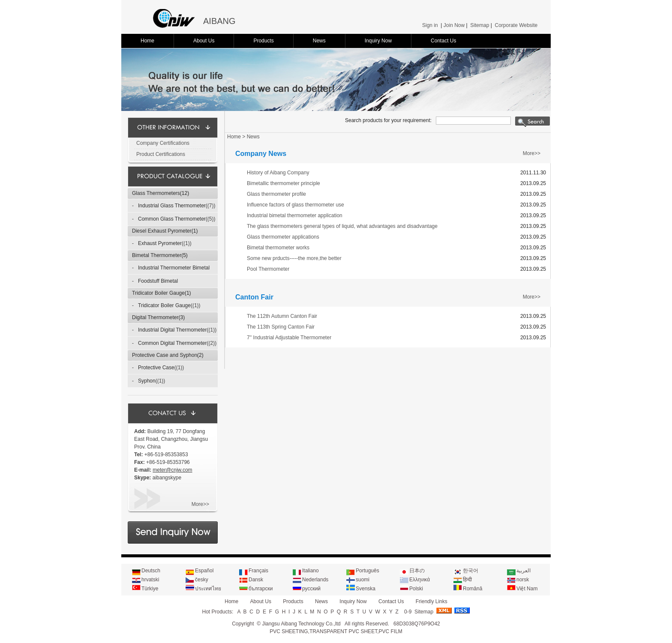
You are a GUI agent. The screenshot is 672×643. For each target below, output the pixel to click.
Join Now (454, 25)
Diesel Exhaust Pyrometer (162, 231)
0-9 (408, 612)
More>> (200, 504)
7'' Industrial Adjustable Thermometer (289, 338)
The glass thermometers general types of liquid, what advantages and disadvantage (342, 226)
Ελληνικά (420, 580)
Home (147, 41)
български (261, 589)
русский (311, 589)
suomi (363, 580)
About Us (204, 41)
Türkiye (150, 589)
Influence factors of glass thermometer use (295, 205)
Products (263, 41)
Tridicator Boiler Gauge (158, 293)
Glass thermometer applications (283, 237)
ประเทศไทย (208, 589)
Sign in (430, 25)
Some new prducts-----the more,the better (294, 258)
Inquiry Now (378, 41)
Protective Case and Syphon (165, 355)
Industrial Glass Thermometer (172, 206)
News (319, 41)
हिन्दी (467, 580)
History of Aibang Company (278, 173)
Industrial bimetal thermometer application (295, 215)
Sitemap (480, 25)
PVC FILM (390, 631)
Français (258, 571)
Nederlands (315, 580)
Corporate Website (516, 25)
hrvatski (150, 580)
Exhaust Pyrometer (160, 243)
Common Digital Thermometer (172, 343)
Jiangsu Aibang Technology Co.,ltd (301, 624)
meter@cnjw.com (172, 470)
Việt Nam (527, 589)
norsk (523, 580)
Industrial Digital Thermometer (172, 330)
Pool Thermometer (268, 269)
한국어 (471, 571)
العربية (523, 571)
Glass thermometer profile (276, 194)
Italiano (310, 571)
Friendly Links (432, 601)
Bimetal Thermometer (157, 255)
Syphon (147, 381)
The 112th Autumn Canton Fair (282, 316)
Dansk (256, 580)
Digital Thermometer (155, 317)
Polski (416, 589)
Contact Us (443, 41)
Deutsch (151, 571)
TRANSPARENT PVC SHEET (343, 631)
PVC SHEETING (289, 631)
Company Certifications (163, 143)
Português (367, 571)
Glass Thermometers (156, 193)
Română (472, 589)
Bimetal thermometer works (278, 248)
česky (202, 580)
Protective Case (156, 368)
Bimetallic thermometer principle (283, 183)
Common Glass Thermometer (172, 219)
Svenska (366, 589)
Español (204, 571)
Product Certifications (161, 154)
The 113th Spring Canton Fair (281, 327)
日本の (417, 571)
